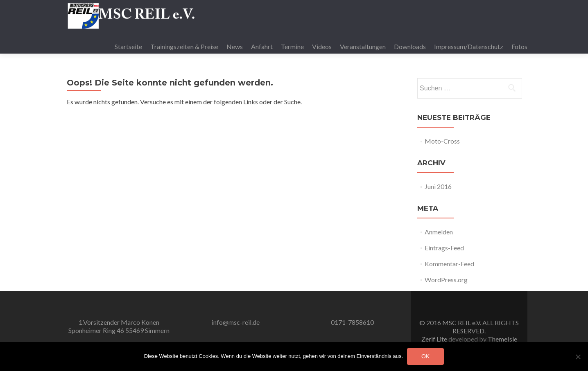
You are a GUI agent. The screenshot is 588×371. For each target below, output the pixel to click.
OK (425, 356)
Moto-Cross (442, 141)
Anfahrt (262, 46)
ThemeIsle (502, 339)
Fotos (519, 46)
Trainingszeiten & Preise (184, 46)
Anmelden (439, 232)
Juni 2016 (438, 186)
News (235, 46)
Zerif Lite (435, 339)
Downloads (410, 46)
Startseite (128, 46)
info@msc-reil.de (236, 322)
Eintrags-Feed (444, 248)
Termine (292, 46)
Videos (322, 46)
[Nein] (578, 357)
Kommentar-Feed (449, 264)
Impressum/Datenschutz (469, 46)
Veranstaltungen (363, 46)
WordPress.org (446, 280)
